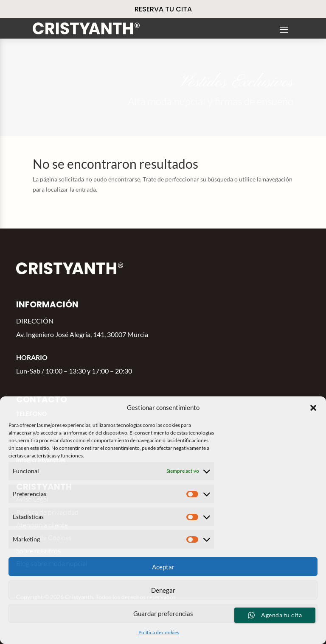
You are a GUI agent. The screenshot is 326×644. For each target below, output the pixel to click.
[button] (313, 408)
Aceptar (163, 567)
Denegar (163, 590)
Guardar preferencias (163, 613)
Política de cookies (159, 632)
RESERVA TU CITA (163, 9)
